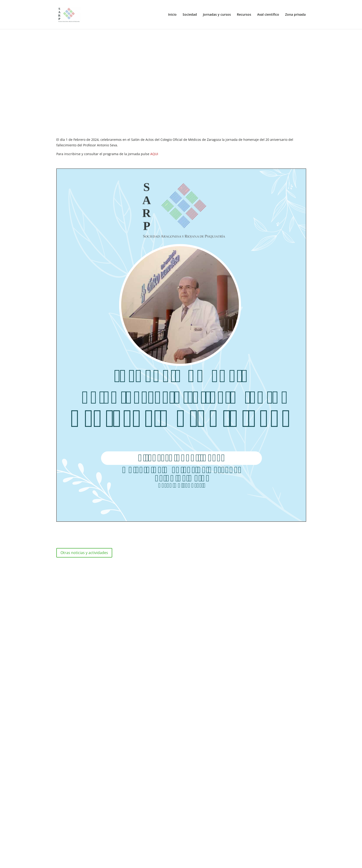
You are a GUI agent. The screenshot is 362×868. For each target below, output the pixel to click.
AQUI (154, 154)
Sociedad (190, 15)
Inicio (172, 15)
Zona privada (295, 15)
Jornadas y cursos (217, 15)
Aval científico (268, 15)
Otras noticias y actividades (84, 553)
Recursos (244, 15)
